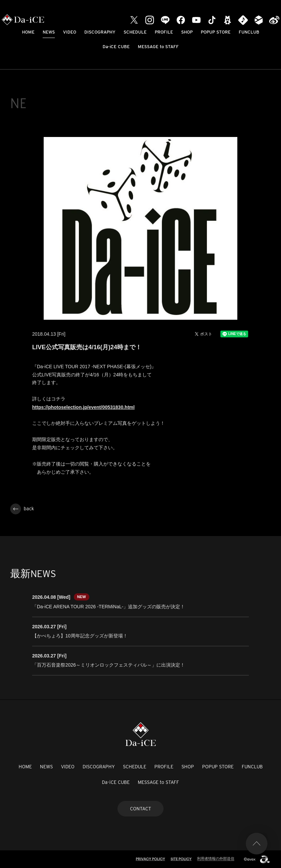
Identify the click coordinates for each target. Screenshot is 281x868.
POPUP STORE (216, 32)
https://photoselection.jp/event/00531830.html (83, 407)
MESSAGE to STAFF (158, 47)
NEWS (49, 32)
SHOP (187, 32)
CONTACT (140, 809)
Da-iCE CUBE (116, 47)
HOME (28, 32)
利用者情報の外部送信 (216, 859)
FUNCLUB (249, 32)
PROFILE (164, 32)
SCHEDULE (135, 32)
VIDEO (70, 32)
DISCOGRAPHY (100, 32)
